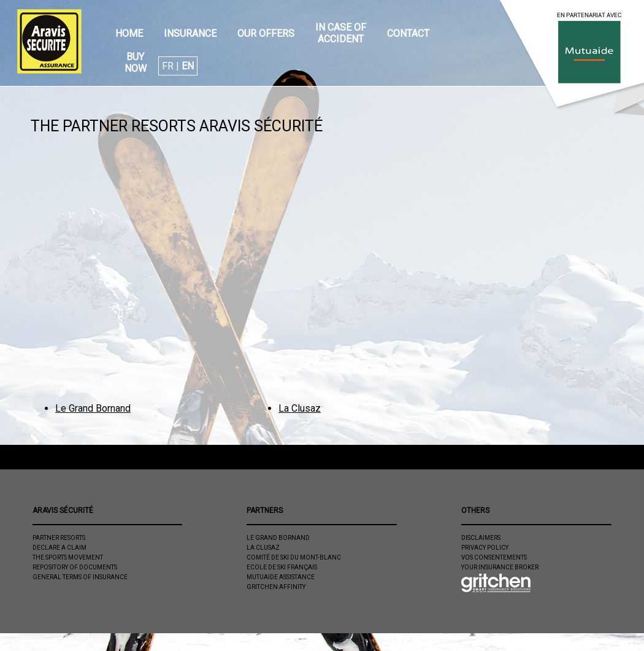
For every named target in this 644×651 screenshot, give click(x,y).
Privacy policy (485, 548)
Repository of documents (75, 567)
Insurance (190, 33)
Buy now (136, 63)
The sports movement (68, 557)
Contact (408, 33)
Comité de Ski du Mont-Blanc (294, 557)
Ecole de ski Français (282, 567)
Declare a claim (59, 548)
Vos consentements (494, 557)
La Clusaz (300, 408)
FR (168, 66)
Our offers (266, 33)
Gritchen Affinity (276, 587)
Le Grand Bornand (93, 408)
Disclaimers (481, 538)
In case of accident (341, 33)
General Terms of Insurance (80, 577)
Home (129, 33)
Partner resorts (59, 538)
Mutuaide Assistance (281, 577)
